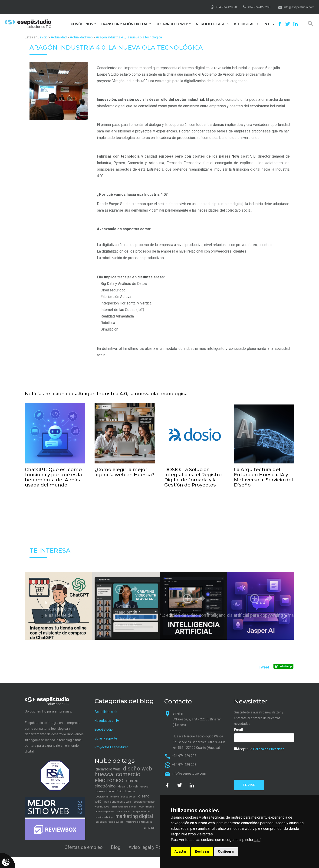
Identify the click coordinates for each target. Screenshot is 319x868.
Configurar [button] (226, 851)
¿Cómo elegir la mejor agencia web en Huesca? (124, 471)
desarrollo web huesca (133, 783)
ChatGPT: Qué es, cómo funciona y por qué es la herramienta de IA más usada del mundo (53, 476)
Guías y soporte (106, 735)
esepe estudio (141, 808)
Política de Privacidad (269, 746)
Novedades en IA (107, 717)
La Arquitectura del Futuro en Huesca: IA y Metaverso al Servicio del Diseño (263, 476)
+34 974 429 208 (227, 7)
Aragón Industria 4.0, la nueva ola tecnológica (129, 37)
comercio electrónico (117, 774)
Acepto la (259, 745)
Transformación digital (124, 24)
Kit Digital (244, 24)
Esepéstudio (104, 726)
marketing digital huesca (139, 819)
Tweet (264, 664)
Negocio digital (211, 24)
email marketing (104, 814)
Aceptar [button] (181, 851)
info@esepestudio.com (299, 7)
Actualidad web (81, 37)
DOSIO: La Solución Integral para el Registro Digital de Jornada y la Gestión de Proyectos (193, 476)
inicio (44, 37)
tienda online (123, 808)
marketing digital (134, 813)
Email (238, 726)
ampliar (149, 824)
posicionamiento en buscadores (116, 793)
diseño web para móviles (124, 804)
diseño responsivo (105, 808)
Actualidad (59, 37)
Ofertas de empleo (84, 844)
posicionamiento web (118, 798)
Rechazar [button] (202, 851)
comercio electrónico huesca (115, 788)
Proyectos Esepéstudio (111, 744)
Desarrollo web (172, 24)
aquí (257, 840)
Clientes (265, 24)
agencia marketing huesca (109, 819)
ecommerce (146, 803)
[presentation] (269, 762)
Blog (116, 844)
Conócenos (82, 24)
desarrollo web (108, 766)
